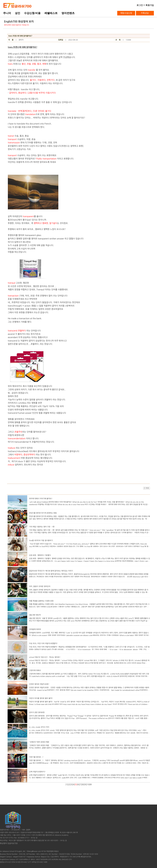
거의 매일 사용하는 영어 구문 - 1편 (42, 527)
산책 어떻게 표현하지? (37, 772)
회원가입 (150, 5)
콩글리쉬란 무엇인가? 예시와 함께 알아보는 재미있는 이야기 (51, 571)
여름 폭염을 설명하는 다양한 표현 (41, 601)
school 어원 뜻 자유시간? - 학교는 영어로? (45, 657)
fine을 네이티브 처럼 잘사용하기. (41, 540)
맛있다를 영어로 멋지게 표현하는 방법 (43, 513)
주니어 (7, 13)
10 (88, 785)
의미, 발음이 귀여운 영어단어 (40, 586)
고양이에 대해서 (35, 670)
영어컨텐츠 (68, 13)
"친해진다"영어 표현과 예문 (39, 742)
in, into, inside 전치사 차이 (39, 727)
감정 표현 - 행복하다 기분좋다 (40, 555)
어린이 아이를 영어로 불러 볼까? (41, 698)
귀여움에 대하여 (35, 629)
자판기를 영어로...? (36, 757)
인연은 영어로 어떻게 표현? (39, 684)
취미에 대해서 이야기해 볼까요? (41, 499)
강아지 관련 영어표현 (37, 712)
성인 (18, 13)
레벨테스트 (51, 13)
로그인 (140, 5)
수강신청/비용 (32, 13)
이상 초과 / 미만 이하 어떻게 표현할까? (43, 643)
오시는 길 (34, 838)
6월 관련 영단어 (35, 615)
